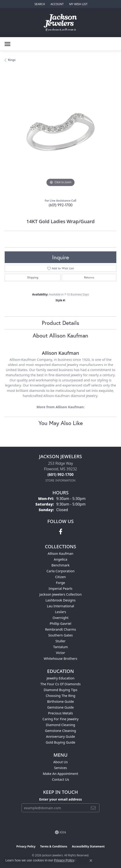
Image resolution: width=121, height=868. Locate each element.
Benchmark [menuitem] (60, 565)
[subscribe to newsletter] (93, 808)
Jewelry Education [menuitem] (60, 678)
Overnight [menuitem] (60, 618)
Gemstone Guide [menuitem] (60, 707)
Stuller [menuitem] (60, 641)
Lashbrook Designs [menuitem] (61, 600)
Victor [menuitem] (60, 653)
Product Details (60, 323)
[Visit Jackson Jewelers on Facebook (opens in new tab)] (61, 532)
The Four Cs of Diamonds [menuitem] (60, 684)
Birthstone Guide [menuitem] (61, 701)
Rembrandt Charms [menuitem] (60, 629)
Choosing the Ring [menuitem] (61, 696)
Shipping (33, 277)
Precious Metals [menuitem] (60, 713)
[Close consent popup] (91, 861)
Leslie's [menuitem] (60, 612)
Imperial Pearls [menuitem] (60, 589)
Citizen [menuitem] (60, 577)
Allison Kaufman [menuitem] (60, 553)
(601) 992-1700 (60, 205)
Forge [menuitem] (61, 583)
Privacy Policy (26, 846)
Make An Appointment (60, 774)
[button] (39, 4)
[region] (60, 132)
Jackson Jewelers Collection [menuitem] (60, 594)
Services (61, 768)
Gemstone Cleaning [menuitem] (61, 731)
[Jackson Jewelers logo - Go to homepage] (61, 23)
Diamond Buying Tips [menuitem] (60, 690)
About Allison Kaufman (60, 335)
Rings (12, 60)
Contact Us (60, 779)
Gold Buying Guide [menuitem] (60, 742)
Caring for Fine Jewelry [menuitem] (60, 719)
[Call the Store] (60, 474)
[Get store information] (61, 480)
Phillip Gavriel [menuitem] (60, 624)
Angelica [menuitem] (60, 559)
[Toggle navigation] (7, 44)
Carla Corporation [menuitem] (60, 571)
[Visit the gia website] (60, 832)
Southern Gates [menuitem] (60, 635)
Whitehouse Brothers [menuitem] (60, 659)
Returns (89, 277)
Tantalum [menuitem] (60, 647)
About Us (60, 762)
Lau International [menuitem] (61, 606)
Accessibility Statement (88, 846)
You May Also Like (61, 423)
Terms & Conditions (54, 846)
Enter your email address (61, 799)
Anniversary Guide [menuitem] (60, 736)
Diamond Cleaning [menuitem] (60, 725)
